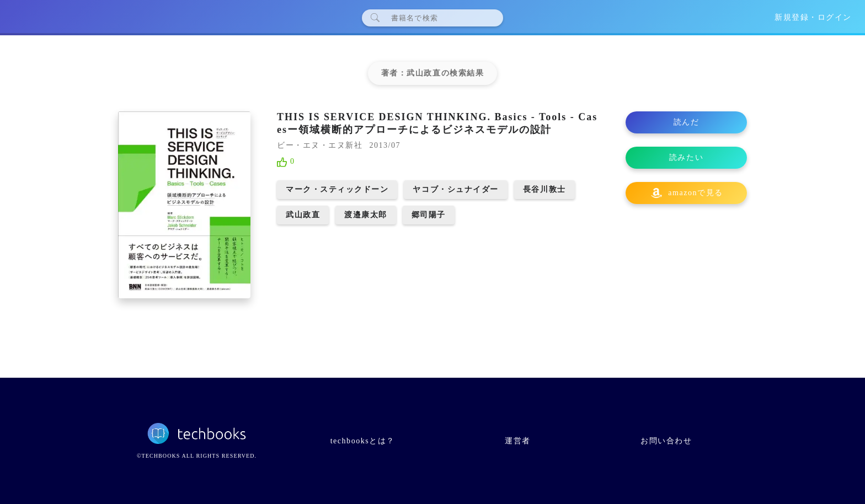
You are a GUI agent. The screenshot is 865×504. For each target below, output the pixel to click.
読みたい (686, 157)
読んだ (687, 122)
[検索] (437, 18)
